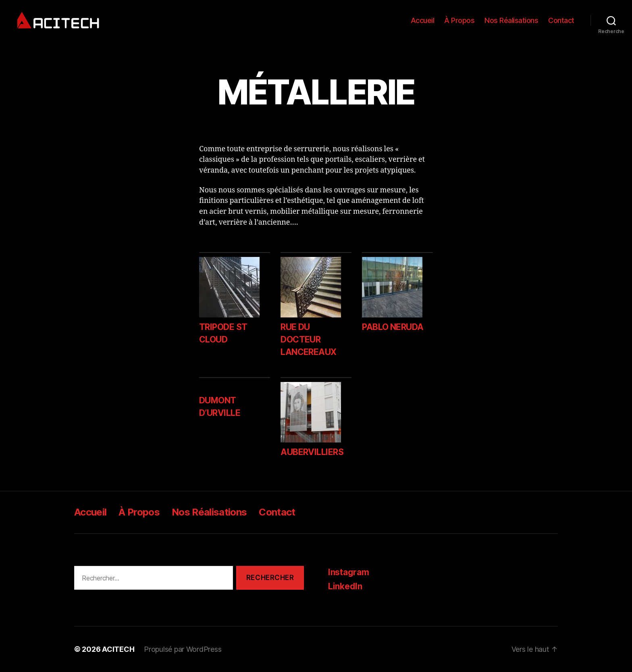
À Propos (459, 20)
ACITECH (118, 649)
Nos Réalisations (511, 20)
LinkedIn (345, 586)
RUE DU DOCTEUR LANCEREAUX (309, 339)
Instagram (349, 572)
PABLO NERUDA (393, 327)
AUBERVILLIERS (312, 452)
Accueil (423, 20)
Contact (561, 20)
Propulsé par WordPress (183, 649)
